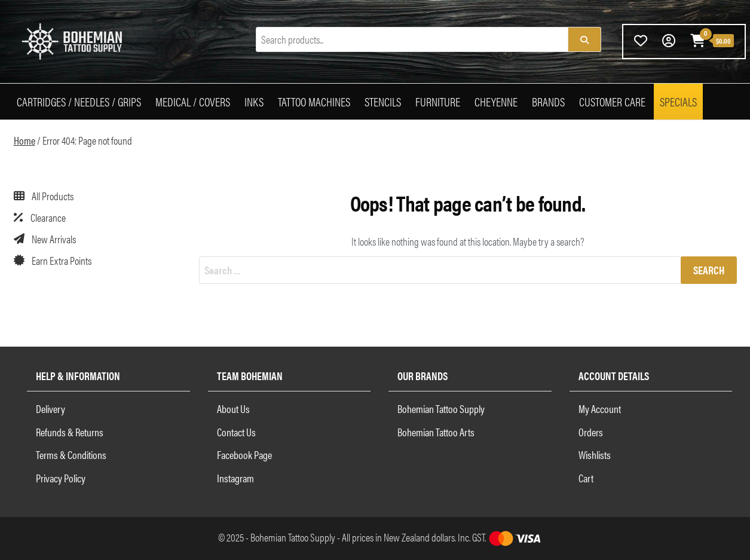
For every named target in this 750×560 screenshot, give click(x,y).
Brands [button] (548, 101)
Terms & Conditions (71, 455)
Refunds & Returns (70, 432)
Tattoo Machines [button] (314, 101)
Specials (678, 101)
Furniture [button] (438, 101)
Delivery (50, 408)
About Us (233, 408)
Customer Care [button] (612, 101)
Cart (586, 478)
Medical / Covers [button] (193, 101)
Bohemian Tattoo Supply (441, 408)
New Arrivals (54, 239)
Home (25, 140)
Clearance (48, 217)
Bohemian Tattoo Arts (436, 432)
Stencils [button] (383, 101)
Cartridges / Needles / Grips (79, 101)
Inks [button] (254, 101)
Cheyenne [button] (496, 101)
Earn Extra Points (62, 260)
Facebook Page (244, 455)
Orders (591, 432)
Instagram (235, 478)
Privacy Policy (61, 478)
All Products (53, 196)
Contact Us (236, 432)
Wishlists (595, 455)
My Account (600, 408)
